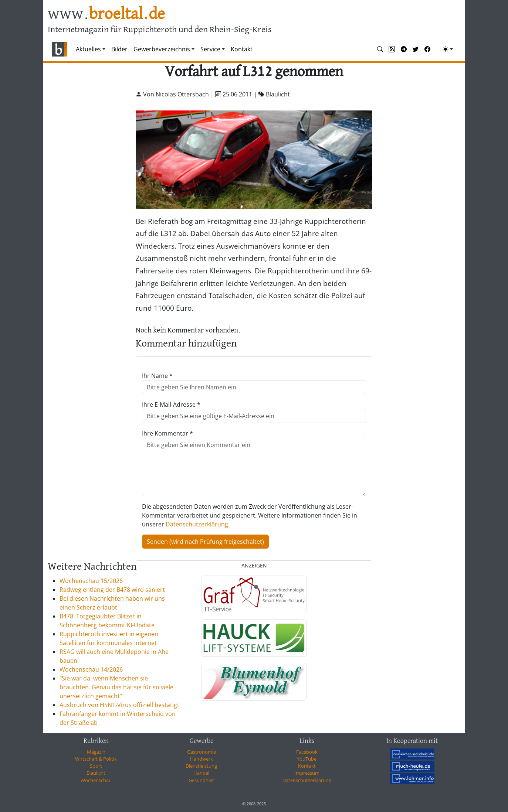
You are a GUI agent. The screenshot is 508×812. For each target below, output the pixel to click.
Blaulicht (96, 773)
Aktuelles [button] (88, 49)
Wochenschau (96, 780)
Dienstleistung (201, 766)
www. (106, 14)
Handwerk (201, 759)
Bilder (119, 49)
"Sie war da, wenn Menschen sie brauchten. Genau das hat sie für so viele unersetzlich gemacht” (116, 687)
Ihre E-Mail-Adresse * (171, 405)
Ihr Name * (157, 376)
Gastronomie (201, 752)
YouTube (307, 759)
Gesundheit (201, 780)
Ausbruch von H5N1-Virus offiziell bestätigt (119, 705)
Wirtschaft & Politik (96, 759)
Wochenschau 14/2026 (91, 669)
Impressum (307, 773)
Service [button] (210, 49)
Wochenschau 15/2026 (91, 581)
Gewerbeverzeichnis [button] (162, 49)
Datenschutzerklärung (197, 524)
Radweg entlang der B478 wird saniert (112, 590)
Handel (201, 773)
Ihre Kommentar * (167, 433)
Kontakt (242, 49)
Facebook (307, 752)
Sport (96, 766)
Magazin (96, 752)
